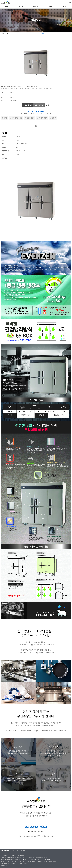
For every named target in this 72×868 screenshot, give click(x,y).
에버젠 (5, 118)
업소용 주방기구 (54, 33)
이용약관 (12, 851)
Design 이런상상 (5, 865)
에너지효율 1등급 (16, 118)
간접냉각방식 (30, 118)
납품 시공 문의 (39, 105)
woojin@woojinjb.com (36, 861)
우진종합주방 (6, 2)
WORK (50, 7)
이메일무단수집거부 (20, 851)
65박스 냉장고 (42, 118)
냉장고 (53, 118)
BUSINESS (22, 7)
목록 (48, 105)
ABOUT (7, 7)
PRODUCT (36, 7)
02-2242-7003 (37, 112)
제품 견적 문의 (27, 105)
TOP (70, 851)
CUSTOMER (65, 7)
